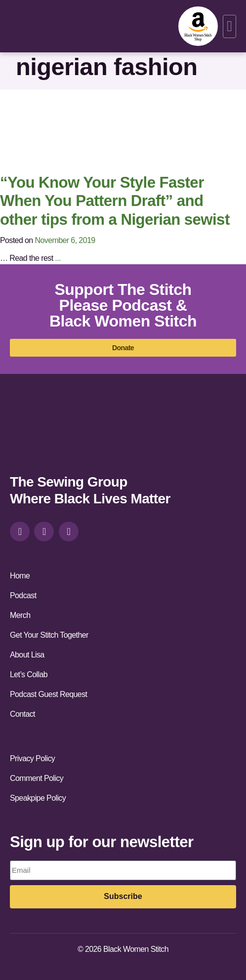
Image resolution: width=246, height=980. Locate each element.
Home (20, 576)
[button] (229, 26)
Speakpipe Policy (38, 798)
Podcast (23, 595)
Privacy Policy (32, 758)
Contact (22, 714)
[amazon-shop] (198, 26)
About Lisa (27, 655)
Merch (20, 615)
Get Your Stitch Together (49, 635)
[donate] (123, 348)
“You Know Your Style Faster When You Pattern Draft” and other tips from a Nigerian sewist (115, 201)
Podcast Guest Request (48, 694)
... (58, 258)
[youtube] (69, 531)
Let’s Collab (29, 674)
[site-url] (45, 433)
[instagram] (20, 531)
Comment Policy (37, 778)
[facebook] (44, 531)
